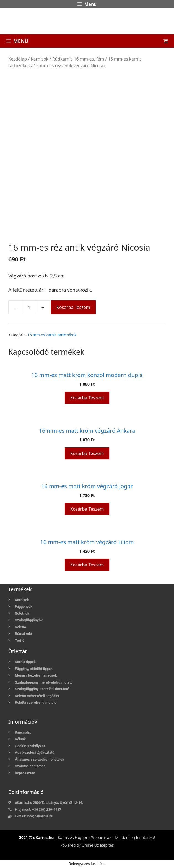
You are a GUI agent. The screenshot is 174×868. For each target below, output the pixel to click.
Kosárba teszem (73, 307)
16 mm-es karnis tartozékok (52, 335)
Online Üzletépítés (98, 845)
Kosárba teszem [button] (87, 398)
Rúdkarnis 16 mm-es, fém (78, 59)
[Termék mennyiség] (29, 307)
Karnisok (40, 59)
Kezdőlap (18, 59)
